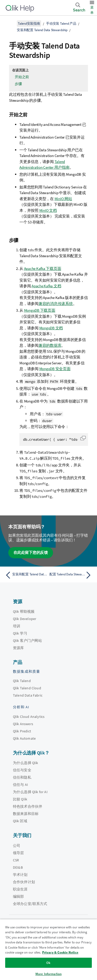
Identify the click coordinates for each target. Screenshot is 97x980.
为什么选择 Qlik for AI (30, 792)
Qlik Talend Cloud (27, 688)
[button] (83, 438)
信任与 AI (20, 785)
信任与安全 (22, 770)
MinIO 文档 (48, 210)
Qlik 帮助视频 (24, 611)
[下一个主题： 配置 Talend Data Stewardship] (71, 575)
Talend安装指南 (29, 23)
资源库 (18, 648)
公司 (17, 846)
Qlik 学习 (20, 633)
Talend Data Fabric (28, 695)
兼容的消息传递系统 (56, 304)
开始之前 (22, 77)
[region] (48, 950)
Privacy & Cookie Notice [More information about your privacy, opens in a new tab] (60, 952)
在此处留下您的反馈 (31, 552)
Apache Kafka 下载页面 (43, 268)
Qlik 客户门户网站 (27, 641)
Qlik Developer (25, 619)
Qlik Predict (22, 731)
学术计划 (20, 875)
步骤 (18, 84)
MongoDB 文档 (51, 328)
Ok (48, 963)
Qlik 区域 (20, 821)
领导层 (18, 853)
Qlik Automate (24, 738)
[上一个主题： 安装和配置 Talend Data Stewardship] (26, 575)
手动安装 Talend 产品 (61, 23)
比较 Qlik (20, 799)
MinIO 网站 (63, 199)
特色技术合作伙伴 (28, 806)
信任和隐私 (22, 777)
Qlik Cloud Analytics (29, 717)
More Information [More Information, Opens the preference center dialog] (48, 974)
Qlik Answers (23, 724)
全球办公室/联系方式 (30, 904)
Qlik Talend (22, 681)
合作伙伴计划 (24, 882)
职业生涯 (20, 889)
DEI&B (18, 867)
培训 (17, 626)
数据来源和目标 (26, 814)
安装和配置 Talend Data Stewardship (42, 30)
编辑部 (18, 896)
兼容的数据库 (50, 345)
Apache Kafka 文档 (46, 286)
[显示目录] (10, 23)
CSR (16, 860)
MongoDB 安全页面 (55, 369)
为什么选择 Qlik (26, 763)
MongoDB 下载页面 (40, 310)
